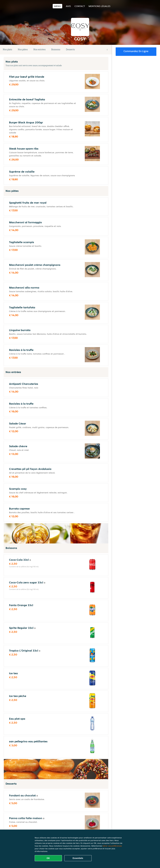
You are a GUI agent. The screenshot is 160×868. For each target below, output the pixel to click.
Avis (68, 6)
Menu (57, 6)
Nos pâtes (23, 49)
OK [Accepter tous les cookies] (48, 858)
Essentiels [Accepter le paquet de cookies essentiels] (78, 858)
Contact (80, 6)
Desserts (70, 49)
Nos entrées (40, 49)
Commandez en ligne (136, 51)
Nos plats (7, 49)
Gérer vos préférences (112, 846)
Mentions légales (99, 6)
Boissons (56, 49)
